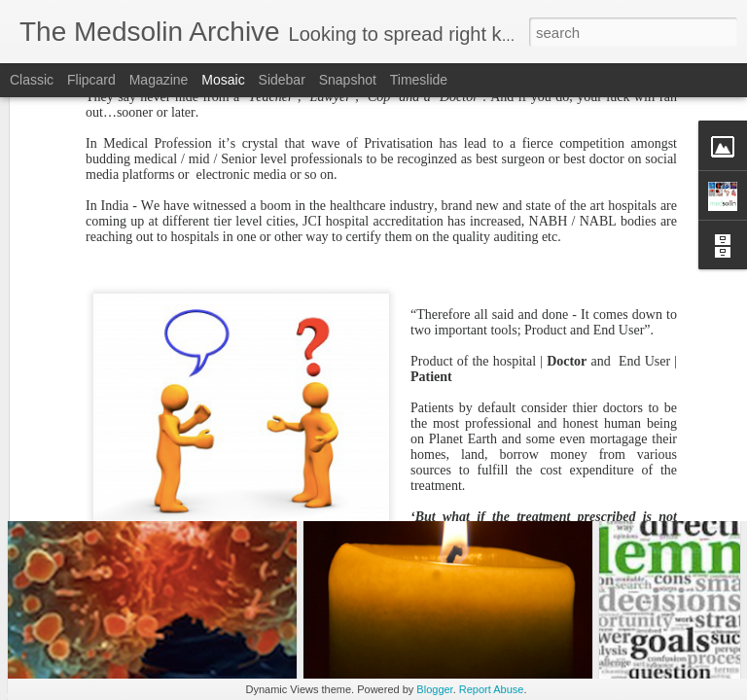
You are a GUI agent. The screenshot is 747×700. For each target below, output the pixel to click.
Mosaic (223, 80)
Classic (32, 80)
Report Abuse (492, 689)
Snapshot (348, 80)
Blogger (434, 689)
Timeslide (419, 80)
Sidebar (282, 80)
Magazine (159, 80)
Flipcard (91, 80)
